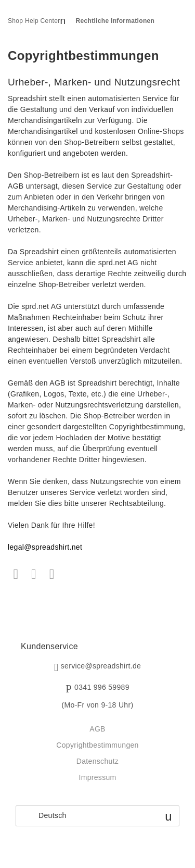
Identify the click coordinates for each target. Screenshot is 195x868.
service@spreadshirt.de (101, 666)
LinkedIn (52, 574)
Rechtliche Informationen (115, 21)
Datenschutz (97, 761)
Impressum (97, 777)
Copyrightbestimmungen (97, 745)
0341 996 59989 (102, 688)
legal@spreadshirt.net (45, 547)
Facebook (16, 574)
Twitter (34, 574)
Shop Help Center (34, 21)
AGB (97, 729)
